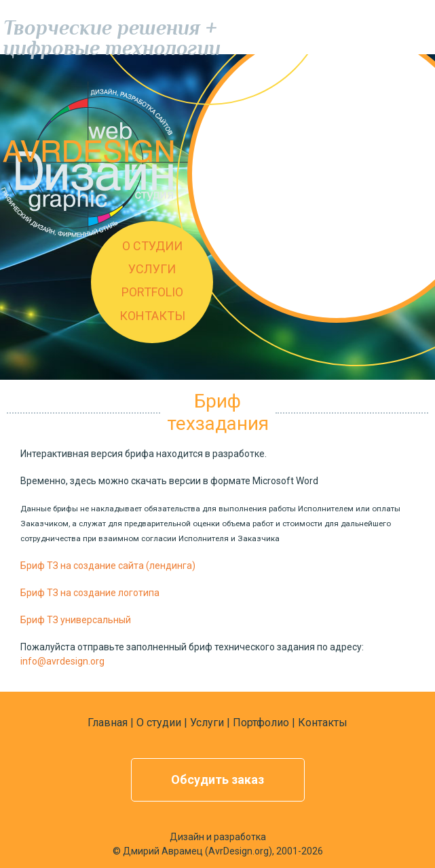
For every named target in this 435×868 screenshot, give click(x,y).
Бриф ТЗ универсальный (76, 620)
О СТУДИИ (152, 246)
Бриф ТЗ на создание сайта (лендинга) (108, 566)
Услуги (207, 723)
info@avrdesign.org (62, 661)
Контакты (323, 723)
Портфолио (261, 723)
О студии (159, 723)
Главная (108, 723)
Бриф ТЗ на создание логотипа (90, 593)
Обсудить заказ (217, 780)
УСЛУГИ (152, 269)
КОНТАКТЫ (152, 316)
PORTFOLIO (152, 292)
